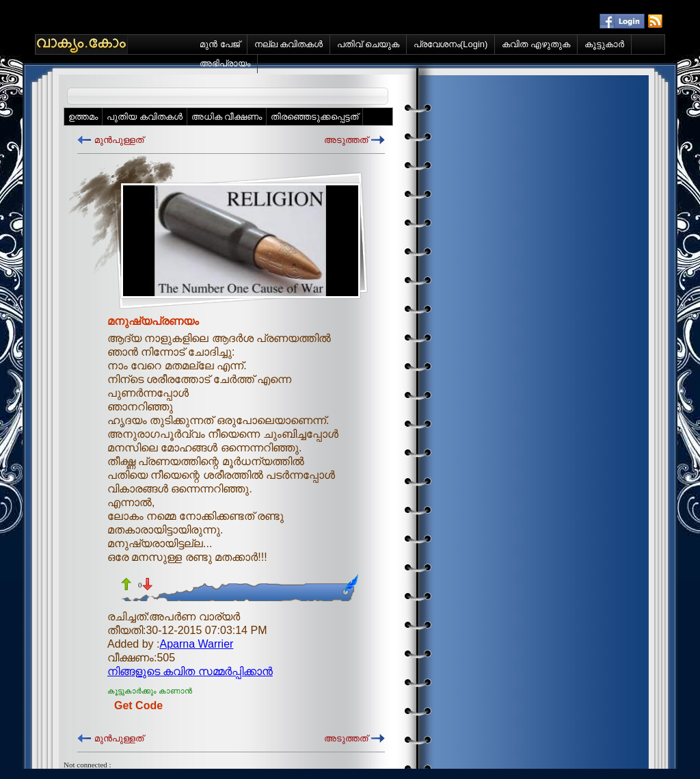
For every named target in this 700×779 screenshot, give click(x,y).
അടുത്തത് (346, 140)
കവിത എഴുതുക (536, 44)
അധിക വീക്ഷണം (227, 117)
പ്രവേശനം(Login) (450, 44)
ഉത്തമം (83, 117)
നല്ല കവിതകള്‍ (289, 44)
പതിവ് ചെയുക (368, 44)
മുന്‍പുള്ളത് (119, 140)
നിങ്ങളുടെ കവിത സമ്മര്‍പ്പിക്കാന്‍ (190, 671)
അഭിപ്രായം (225, 63)
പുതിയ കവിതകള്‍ (145, 117)
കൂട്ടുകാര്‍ (604, 44)
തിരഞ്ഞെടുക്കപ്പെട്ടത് (314, 117)
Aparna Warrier (197, 644)
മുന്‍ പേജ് (220, 44)
